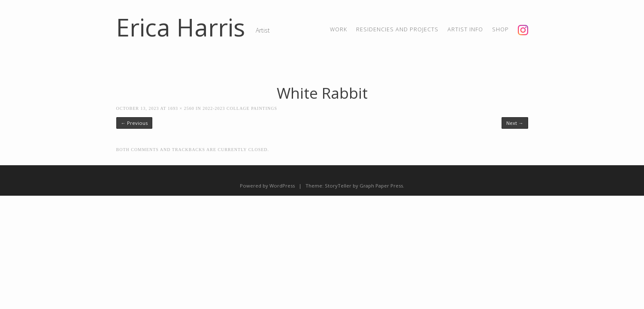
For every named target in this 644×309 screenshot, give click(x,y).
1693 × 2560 (181, 108)
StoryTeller (338, 186)
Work (339, 29)
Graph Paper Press (381, 186)
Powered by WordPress (267, 186)
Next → (515, 123)
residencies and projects (397, 29)
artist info (465, 29)
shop (500, 29)
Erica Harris (181, 27)
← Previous (134, 123)
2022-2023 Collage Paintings (240, 108)
